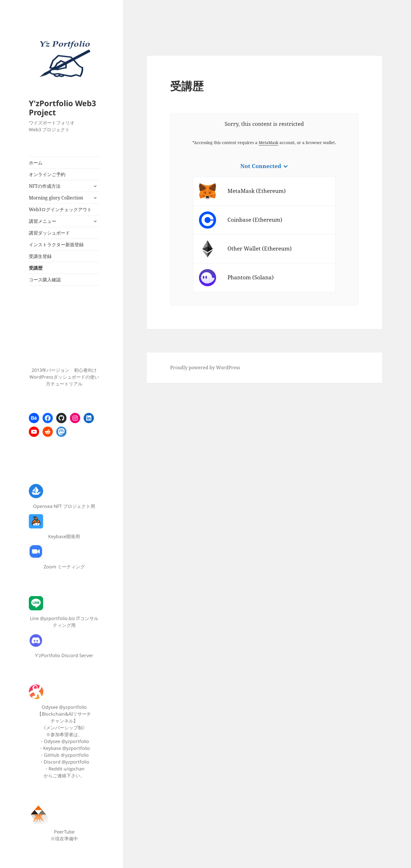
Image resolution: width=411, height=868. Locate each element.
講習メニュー (43, 221)
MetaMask (268, 143)
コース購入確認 (45, 280)
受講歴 (36, 268)
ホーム (36, 163)
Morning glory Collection (56, 198)
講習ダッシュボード (49, 233)
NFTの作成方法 (45, 186)
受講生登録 (40, 256)
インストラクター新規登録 (56, 245)
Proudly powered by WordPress (205, 368)
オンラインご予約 (47, 174)
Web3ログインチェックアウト (60, 209)
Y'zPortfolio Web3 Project (62, 108)
